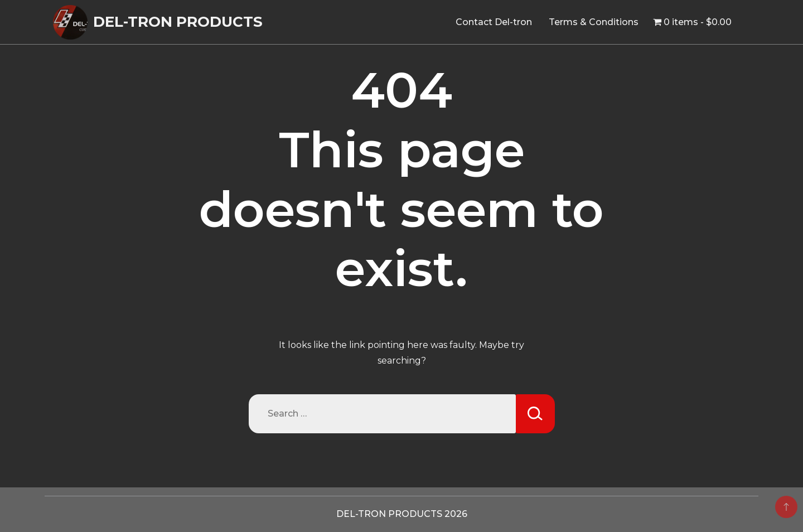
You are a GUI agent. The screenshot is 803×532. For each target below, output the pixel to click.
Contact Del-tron (494, 22)
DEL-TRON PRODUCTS (178, 22)
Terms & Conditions (594, 22)
